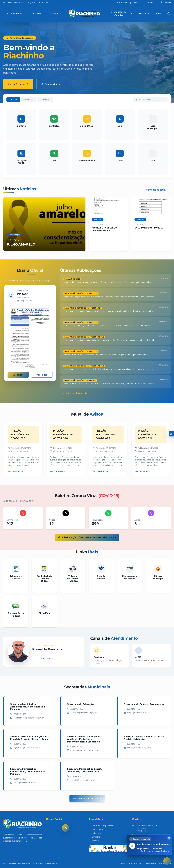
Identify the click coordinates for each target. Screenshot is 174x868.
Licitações (95, 833)
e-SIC (136, 2)
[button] (167, 861)
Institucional (14, 14)
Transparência (121, 2)
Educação (144, 14)
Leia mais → (47, 658)
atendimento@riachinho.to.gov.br (19, 2)
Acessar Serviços (18, 84)
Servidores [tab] (45, 100)
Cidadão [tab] (13, 100)
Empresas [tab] (29, 100)
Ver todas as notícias (159, 190)
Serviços (56, 14)
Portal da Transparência (101, 826)
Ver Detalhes (15, 471)
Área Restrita (166, 2)
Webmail (94, 841)
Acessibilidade (150, 863)
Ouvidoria (149, 2)
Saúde (159, 14)
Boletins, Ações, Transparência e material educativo (87, 537)
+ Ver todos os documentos (74, 393)
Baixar (18, 375)
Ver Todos (42, 375)
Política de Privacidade (131, 863)
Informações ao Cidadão (121, 14)
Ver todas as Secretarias (87, 799)
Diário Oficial (96, 829)
